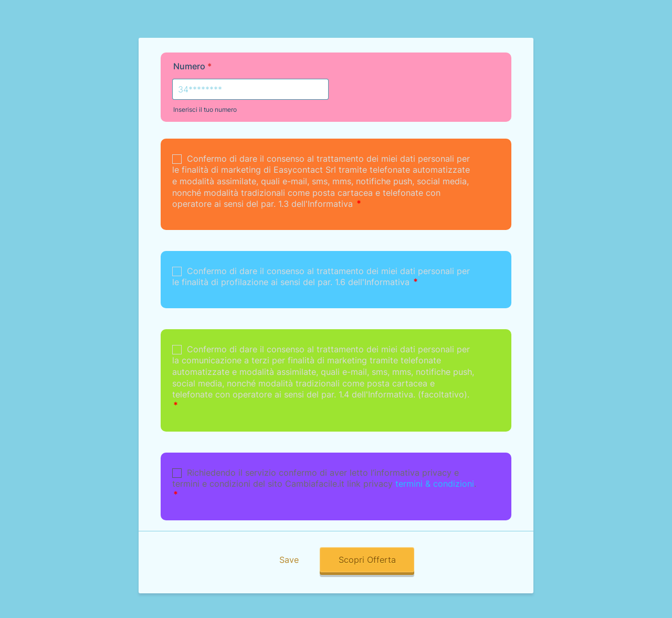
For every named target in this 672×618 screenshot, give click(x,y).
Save (289, 560)
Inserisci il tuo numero (205, 109)
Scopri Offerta (367, 560)
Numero (192, 66)
